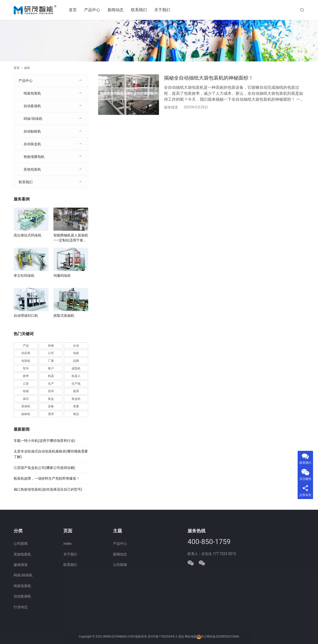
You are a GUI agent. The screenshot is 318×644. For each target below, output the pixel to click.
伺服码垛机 (62, 276)
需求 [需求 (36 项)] (51, 414)
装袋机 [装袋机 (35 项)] (26, 406)
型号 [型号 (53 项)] (26, 368)
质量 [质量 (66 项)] (76, 406)
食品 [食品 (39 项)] (76, 414)
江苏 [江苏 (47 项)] (26, 384)
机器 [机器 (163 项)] (51, 376)
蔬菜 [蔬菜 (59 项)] (76, 391)
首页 (73, 10)
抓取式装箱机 (64, 316)
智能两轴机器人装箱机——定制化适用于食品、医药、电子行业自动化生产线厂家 (71, 238)
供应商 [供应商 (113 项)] (26, 353)
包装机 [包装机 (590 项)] (26, 361)
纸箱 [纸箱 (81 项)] (26, 391)
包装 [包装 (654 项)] (76, 353)
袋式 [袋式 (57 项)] (26, 399)
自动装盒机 (32, 144)
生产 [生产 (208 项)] (51, 384)
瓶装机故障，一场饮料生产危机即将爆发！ (47, 478)
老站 (181, 637)
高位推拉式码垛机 (28, 235)
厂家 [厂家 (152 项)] (51, 361)
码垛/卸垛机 (33, 119)
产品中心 (92, 10)
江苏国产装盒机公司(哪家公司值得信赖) (44, 468)
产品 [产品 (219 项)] (26, 346)
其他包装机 (32, 169)
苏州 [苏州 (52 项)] (51, 391)
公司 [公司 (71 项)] (51, 353)
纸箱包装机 (32, 93)
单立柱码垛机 (24, 276)
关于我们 (162, 10)
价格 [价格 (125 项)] (51, 346)
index (67, 544)
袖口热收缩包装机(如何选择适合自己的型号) (48, 489)
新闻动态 (116, 10)
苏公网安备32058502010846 (220, 637)
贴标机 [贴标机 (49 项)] (26, 414)
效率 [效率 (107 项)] (26, 376)
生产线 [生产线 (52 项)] (76, 384)
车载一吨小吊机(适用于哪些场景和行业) (44, 441)
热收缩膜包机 (34, 157)
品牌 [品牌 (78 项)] (76, 361)
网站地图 (191, 637)
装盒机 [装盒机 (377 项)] (76, 399)
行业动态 (21, 607)
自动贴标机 (32, 131)
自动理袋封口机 (26, 316)
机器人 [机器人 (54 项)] (76, 376)
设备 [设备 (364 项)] (51, 406)
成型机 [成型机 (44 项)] (76, 368)
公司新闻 (21, 544)
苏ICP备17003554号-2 (163, 637)
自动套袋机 (32, 106)
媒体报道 (171, 107)
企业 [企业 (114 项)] (76, 346)
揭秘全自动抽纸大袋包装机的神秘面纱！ (209, 78)
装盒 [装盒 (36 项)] (51, 399)
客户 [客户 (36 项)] (51, 368)
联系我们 (139, 10)
